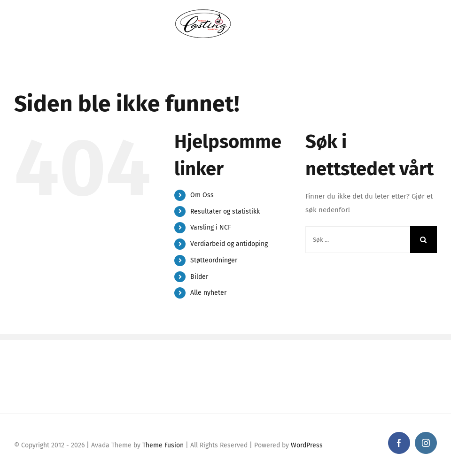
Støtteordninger (214, 260)
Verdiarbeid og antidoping (229, 244)
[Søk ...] (358, 240)
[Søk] (424, 240)
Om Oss (202, 195)
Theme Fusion (163, 445)
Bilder (199, 277)
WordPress (307, 445)
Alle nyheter (208, 293)
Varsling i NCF (211, 227)
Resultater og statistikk (225, 211)
